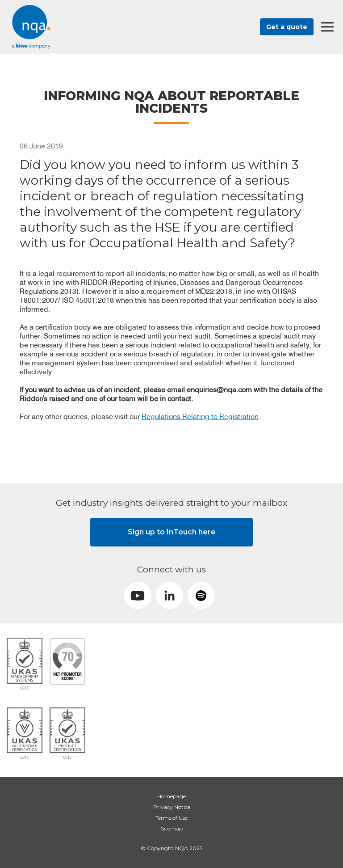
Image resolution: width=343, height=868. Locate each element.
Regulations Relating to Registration (200, 416)
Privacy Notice (172, 807)
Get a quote (287, 27)
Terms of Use (171, 818)
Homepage (171, 796)
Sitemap (172, 828)
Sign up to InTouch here (172, 532)
